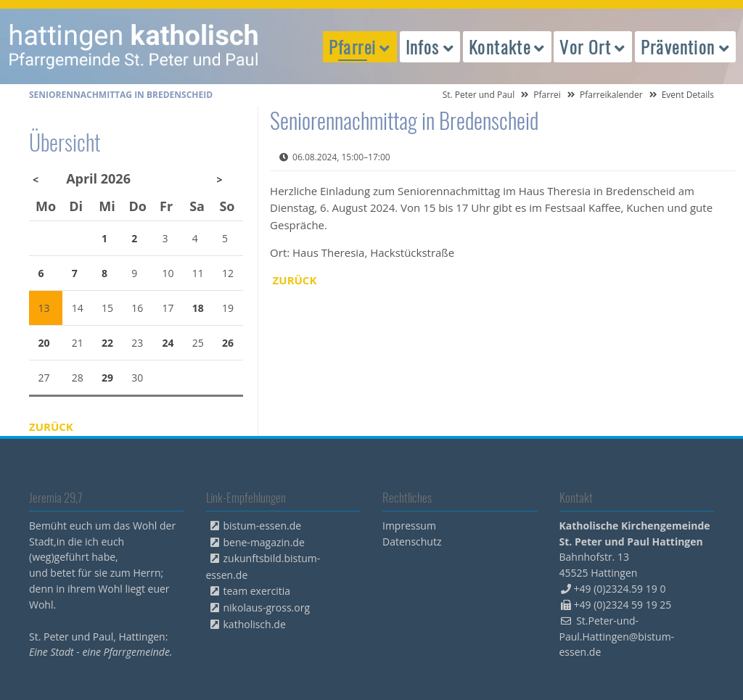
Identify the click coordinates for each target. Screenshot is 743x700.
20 (44, 343)
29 (107, 378)
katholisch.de (255, 624)
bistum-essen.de (263, 526)
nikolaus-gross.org (267, 608)
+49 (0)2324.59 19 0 (620, 589)
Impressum (409, 526)
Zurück (295, 280)
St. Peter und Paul (479, 95)
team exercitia (257, 591)
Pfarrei (547, 95)
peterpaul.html (134, 46)
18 (198, 308)
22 (107, 343)
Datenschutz (412, 542)
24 (168, 343)
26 (228, 343)
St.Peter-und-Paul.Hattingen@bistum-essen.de (617, 637)
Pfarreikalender (611, 95)
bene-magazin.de (264, 542)
